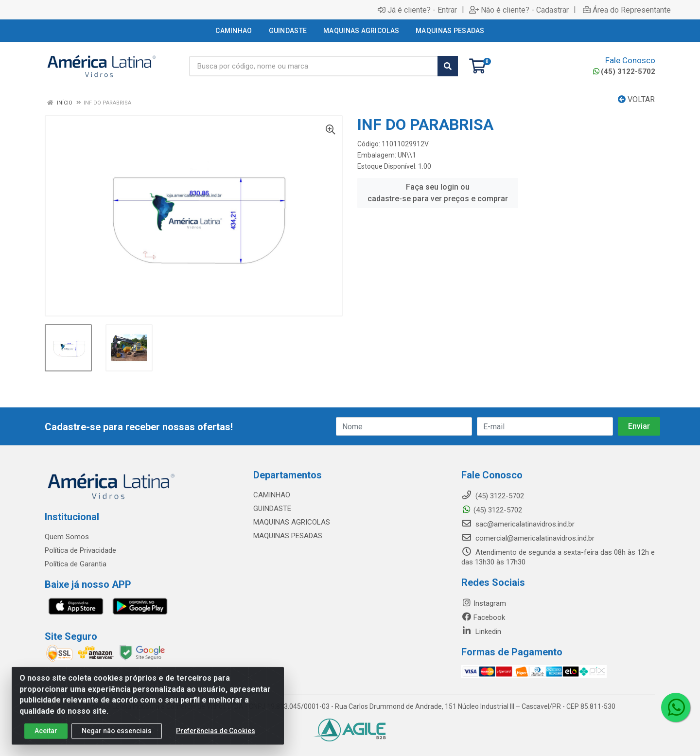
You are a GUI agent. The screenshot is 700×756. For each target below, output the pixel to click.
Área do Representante (627, 10)
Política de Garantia (76, 564)
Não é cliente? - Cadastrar (519, 10)
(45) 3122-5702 (624, 71)
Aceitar (46, 740)
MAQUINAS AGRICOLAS (292, 522)
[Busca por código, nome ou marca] (314, 66)
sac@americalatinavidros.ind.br (518, 524)
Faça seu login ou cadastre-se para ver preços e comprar (438, 193)
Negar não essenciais (117, 740)
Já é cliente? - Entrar (417, 10)
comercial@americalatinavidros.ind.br (528, 538)
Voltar (636, 99)
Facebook (483, 617)
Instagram (484, 603)
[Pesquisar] (448, 66)
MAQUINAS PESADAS (288, 536)
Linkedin (481, 632)
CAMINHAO (272, 495)
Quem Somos (67, 537)
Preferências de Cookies (216, 740)
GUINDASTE (272, 509)
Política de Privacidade (80, 550)
